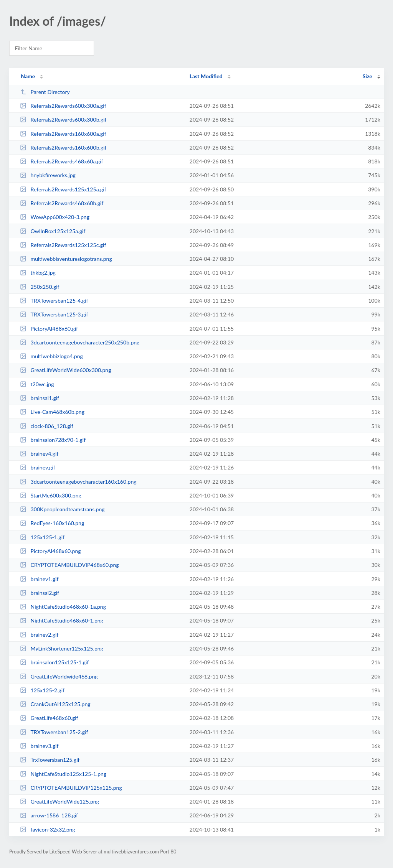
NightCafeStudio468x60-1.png (62, 620)
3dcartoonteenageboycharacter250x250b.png (80, 342)
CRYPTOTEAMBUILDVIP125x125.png (71, 788)
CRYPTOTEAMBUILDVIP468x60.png (69, 565)
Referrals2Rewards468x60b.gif (62, 203)
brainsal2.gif (40, 593)
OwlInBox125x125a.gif (53, 231)
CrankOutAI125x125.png (55, 704)
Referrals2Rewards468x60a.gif (61, 161)
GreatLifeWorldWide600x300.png (65, 370)
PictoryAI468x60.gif (49, 329)
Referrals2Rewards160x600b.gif (63, 147)
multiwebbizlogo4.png (51, 356)
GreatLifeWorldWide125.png (59, 801)
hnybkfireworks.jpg (48, 175)
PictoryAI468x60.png (50, 551)
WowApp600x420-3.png (55, 217)
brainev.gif (38, 467)
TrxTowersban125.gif (50, 760)
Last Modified (206, 76)
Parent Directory (45, 92)
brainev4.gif (39, 454)
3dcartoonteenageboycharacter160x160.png (78, 482)
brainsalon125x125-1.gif (54, 662)
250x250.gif (40, 287)
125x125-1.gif (42, 537)
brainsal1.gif (40, 398)
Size (367, 76)
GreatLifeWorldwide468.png (59, 676)
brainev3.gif (39, 746)
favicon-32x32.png (48, 829)
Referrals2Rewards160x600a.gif (63, 134)
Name (28, 76)
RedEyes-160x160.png (52, 523)
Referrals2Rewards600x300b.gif (63, 119)
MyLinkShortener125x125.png (62, 648)
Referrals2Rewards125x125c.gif (63, 245)
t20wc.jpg (37, 384)
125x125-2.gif (42, 690)
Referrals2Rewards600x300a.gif (63, 106)
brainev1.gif (39, 579)
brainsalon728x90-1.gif (53, 440)
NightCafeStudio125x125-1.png (63, 774)
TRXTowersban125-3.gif (54, 314)
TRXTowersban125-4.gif (54, 301)
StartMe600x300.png (51, 495)
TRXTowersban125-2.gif (54, 732)
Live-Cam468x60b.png (52, 412)
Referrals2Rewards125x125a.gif (63, 189)
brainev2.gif (39, 635)
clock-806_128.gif (47, 426)
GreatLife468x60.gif (49, 718)
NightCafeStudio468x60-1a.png (63, 607)
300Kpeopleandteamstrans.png (62, 509)
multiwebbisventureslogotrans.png (66, 259)
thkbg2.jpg (38, 273)
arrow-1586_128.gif (49, 815)
